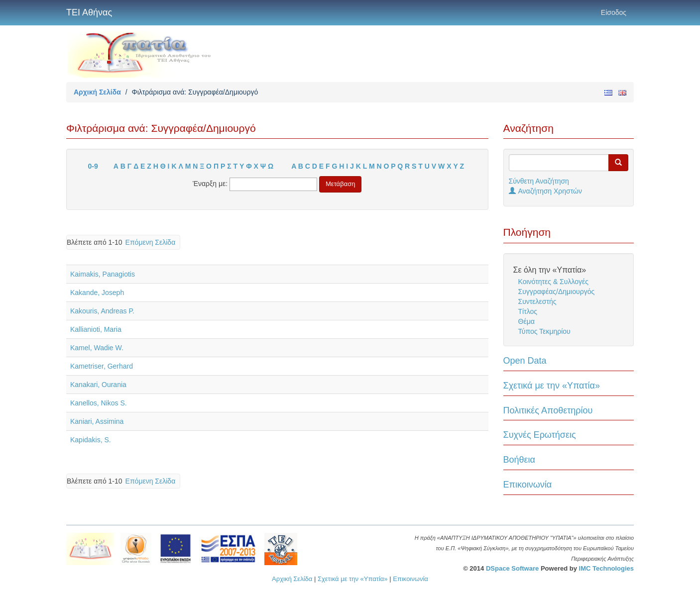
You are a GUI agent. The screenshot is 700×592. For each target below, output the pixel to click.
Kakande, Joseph (97, 293)
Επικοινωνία (528, 485)
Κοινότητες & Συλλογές (553, 282)
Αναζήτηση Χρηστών (546, 191)
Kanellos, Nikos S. (99, 403)
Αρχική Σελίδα (97, 92)
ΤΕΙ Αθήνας (89, 12)
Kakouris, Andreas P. (102, 311)
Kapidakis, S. (91, 440)
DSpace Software (512, 568)
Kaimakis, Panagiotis (103, 274)
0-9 (93, 166)
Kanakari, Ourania (98, 385)
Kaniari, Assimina (97, 421)
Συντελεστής (537, 301)
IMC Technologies (606, 568)
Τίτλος (528, 311)
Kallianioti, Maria (96, 329)
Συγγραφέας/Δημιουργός (557, 292)
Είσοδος (614, 12)
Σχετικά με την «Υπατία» (552, 386)
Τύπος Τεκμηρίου (544, 331)
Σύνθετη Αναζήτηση (539, 181)
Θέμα (526, 321)
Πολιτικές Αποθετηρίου (548, 410)
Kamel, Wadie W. (97, 348)
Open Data (525, 361)
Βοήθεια (519, 460)
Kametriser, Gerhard (102, 366)
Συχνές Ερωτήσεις (540, 435)
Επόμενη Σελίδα (151, 242)
